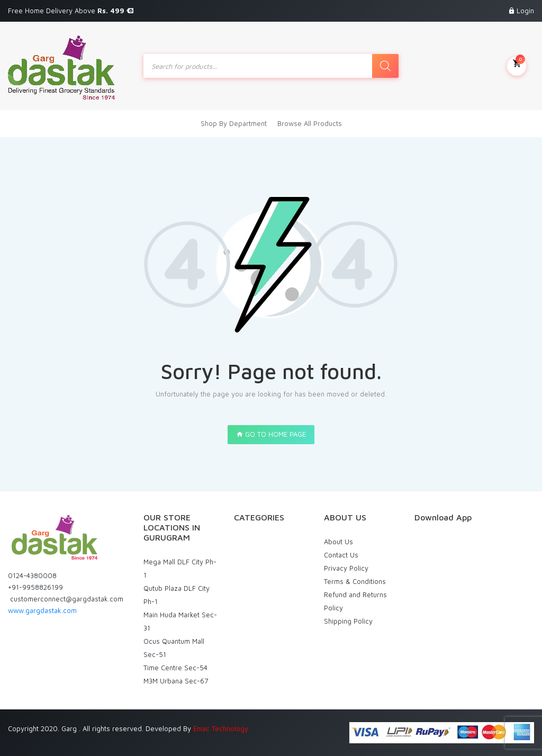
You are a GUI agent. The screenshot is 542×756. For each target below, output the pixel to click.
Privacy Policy (346, 568)
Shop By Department (234, 123)
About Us (338, 542)
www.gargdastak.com (42, 610)
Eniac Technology (221, 728)
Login (525, 11)
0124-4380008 (32, 575)
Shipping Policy (348, 621)
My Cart (517, 65)
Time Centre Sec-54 (175, 668)
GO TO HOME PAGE (271, 434)
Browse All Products (310, 123)
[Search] (385, 66)
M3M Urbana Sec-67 (176, 681)
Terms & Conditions (355, 581)
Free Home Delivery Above (71, 11)
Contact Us (341, 555)
